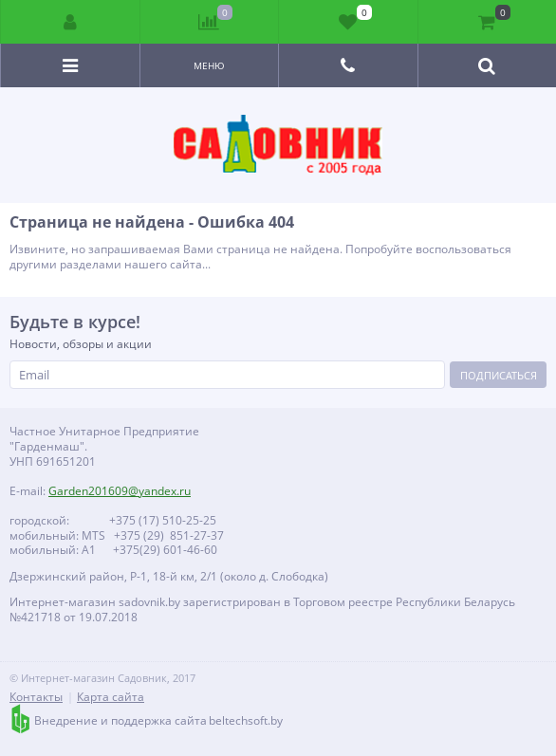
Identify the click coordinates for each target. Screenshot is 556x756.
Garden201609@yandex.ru (120, 491)
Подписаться (499, 375)
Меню (209, 65)
